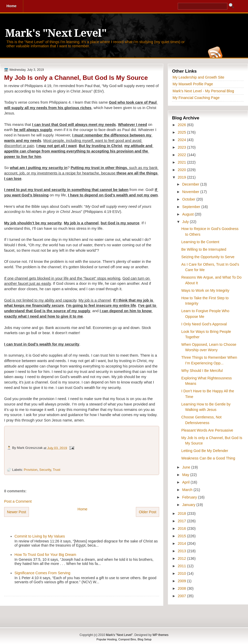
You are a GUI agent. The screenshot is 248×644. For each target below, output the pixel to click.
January (189, 505)
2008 (182, 588)
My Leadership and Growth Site (198, 77)
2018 (182, 513)
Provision (31, 470)
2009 (182, 581)
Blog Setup (145, 639)
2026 (182, 125)
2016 (182, 528)
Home (82, 509)
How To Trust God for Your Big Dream (45, 555)
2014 (182, 543)
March (188, 490)
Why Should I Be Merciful (202, 371)
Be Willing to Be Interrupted (204, 249)
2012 (182, 558)
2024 (182, 140)
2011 (182, 566)
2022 (182, 155)
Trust (57, 470)
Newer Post (17, 512)
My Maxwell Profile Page (193, 84)
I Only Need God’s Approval (204, 324)
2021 (182, 162)
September (192, 207)
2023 (182, 147)
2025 (182, 132)
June (187, 467)
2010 (182, 573)
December (191, 184)
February (190, 497)
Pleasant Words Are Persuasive (207, 430)
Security (45, 470)
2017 (182, 521)
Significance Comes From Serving (42, 573)
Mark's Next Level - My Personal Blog (203, 91)
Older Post (148, 512)
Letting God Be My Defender (205, 451)
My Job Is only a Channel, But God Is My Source (76, 78)
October (189, 199)
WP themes (160, 635)
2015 (182, 536)
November (191, 192)
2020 (182, 170)
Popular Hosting (107, 639)
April (186, 482)
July (186, 222)
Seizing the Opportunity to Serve (208, 257)
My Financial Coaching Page (196, 98)
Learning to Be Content (200, 242)
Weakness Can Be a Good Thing (208, 458)
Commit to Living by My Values (40, 536)
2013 (182, 551)
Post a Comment (18, 501)
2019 (182, 177)
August (188, 214)
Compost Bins (127, 639)
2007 (182, 596)
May (186, 475)
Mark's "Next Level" (56, 33)
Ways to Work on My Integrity (205, 290)
